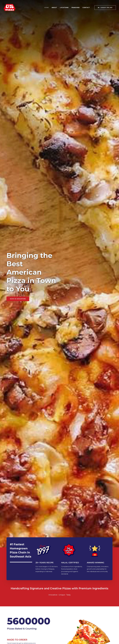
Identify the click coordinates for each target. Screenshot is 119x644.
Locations (64, 8)
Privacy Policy (22, 640)
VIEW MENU (15, 258)
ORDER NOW (82, 543)
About (54, 8)
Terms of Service (12, 640)
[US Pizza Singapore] (10, 8)
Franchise (75, 8)
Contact (86, 8)
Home (46, 8)
